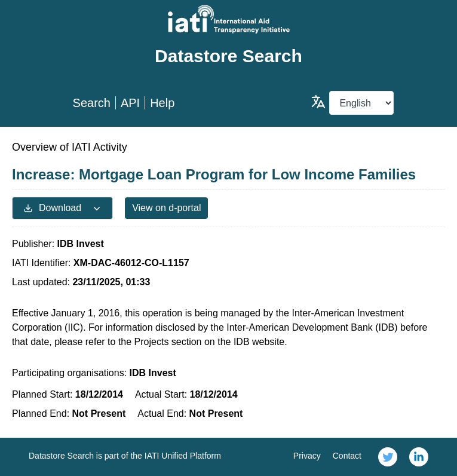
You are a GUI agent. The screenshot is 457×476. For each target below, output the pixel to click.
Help (162, 103)
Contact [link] (347, 456)
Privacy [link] (307, 456)
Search (92, 103)
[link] (388, 457)
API (130, 103)
